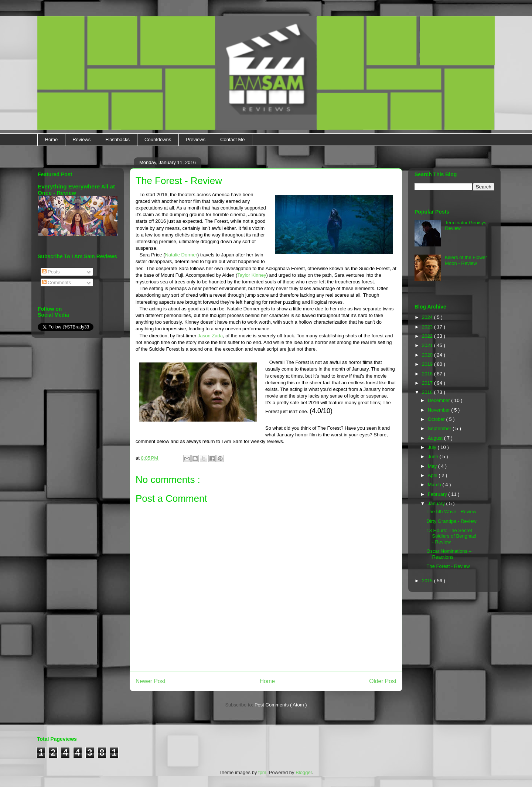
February (438, 494)
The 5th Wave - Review (451, 512)
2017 (428, 383)
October (437, 419)
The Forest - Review (448, 566)
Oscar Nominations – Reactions (449, 554)
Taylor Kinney (252, 275)
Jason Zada (210, 336)
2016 (428, 392)
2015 (428, 581)
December (440, 400)
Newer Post (151, 681)
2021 (428, 345)
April (433, 475)
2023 (428, 327)
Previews (196, 139)
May (433, 466)
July (433, 447)
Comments (57, 282)
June (434, 456)
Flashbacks (117, 139)
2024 (428, 317)
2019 (428, 364)
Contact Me (232, 139)
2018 (428, 374)
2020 (428, 355)
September (440, 428)
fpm (262, 772)
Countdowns (158, 139)
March (435, 485)
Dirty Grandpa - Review (451, 521)
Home (52, 139)
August (436, 438)
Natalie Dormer (181, 255)
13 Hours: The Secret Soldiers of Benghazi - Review (451, 536)
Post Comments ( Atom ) (281, 705)
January (437, 503)
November (440, 410)
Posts (51, 272)
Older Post (383, 681)
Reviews (81, 139)
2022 (428, 336)
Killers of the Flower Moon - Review (466, 260)
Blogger (304, 772)
